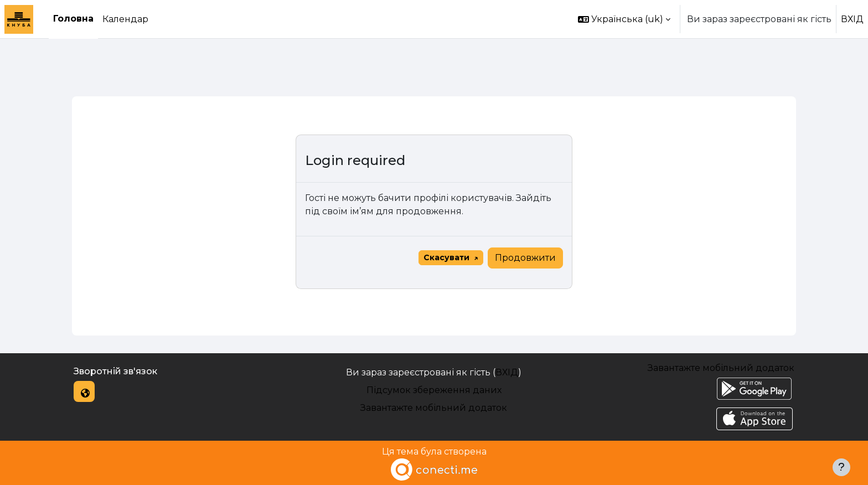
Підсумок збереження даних (434, 390)
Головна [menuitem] (73, 19)
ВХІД (852, 19)
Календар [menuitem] (125, 19)
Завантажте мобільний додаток (434, 408)
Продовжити (525, 258)
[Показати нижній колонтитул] (841, 467)
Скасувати (446, 257)
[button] (624, 19)
